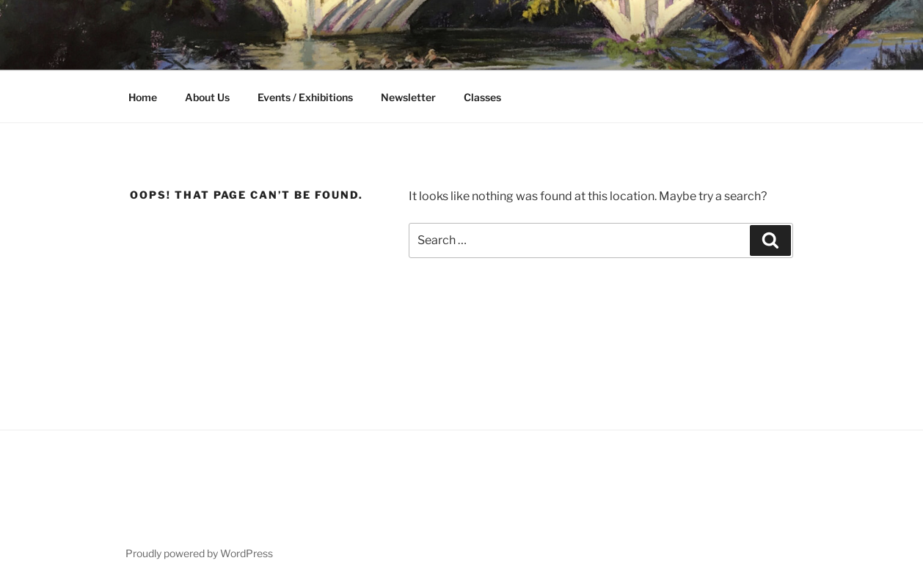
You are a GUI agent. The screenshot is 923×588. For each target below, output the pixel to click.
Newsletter (408, 97)
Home (143, 97)
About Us (207, 97)
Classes (482, 97)
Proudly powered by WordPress (199, 553)
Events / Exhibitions (305, 97)
